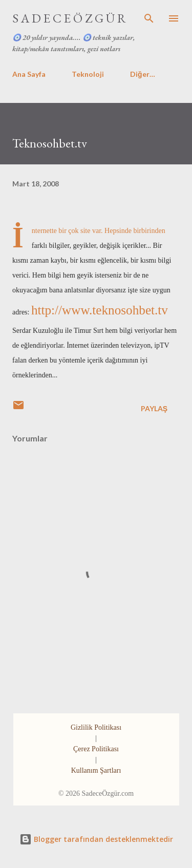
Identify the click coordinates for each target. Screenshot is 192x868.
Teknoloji (88, 74)
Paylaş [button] (154, 408)
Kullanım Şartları (96, 770)
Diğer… (143, 74)
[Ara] (149, 18)
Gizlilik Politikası (96, 727)
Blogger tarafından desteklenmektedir (96, 839)
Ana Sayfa (29, 74)
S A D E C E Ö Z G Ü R (69, 18)
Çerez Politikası (96, 749)
